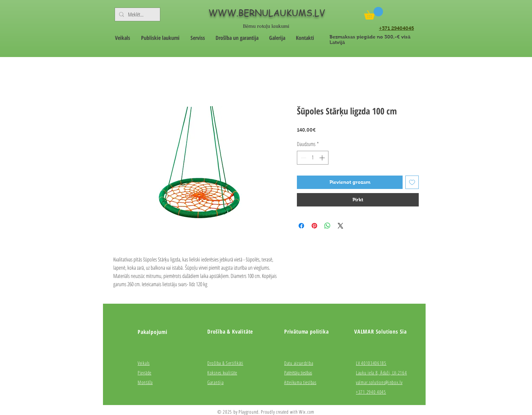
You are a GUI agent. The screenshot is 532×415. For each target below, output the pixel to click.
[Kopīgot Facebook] (301, 226)
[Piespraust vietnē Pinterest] (314, 226)
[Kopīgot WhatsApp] (327, 226)
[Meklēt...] (137, 14)
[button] (374, 13)
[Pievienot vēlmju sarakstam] (412, 182)
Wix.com (307, 412)
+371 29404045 (396, 28)
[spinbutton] (313, 158)
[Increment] (323, 158)
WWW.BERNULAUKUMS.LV (267, 13)
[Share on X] (340, 226)
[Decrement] (303, 158)
